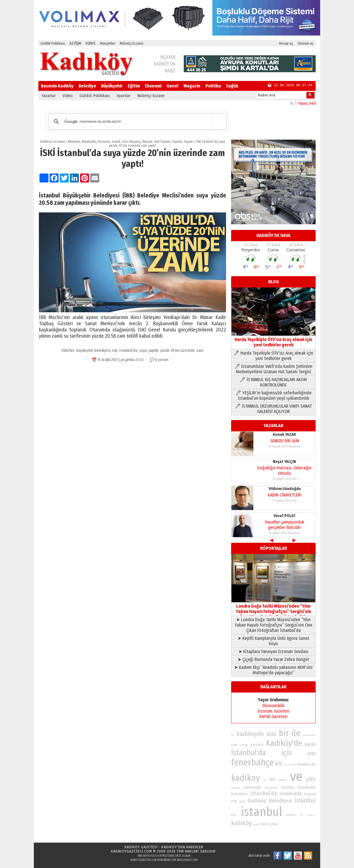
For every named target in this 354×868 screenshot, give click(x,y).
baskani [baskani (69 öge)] (235, 788)
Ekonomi (153, 86)
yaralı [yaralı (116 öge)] (310, 744)
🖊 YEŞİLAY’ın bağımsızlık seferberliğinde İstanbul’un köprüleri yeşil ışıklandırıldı (274, 395)
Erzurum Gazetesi (274, 711)
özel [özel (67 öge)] (285, 765)
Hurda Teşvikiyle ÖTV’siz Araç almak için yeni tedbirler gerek (273, 339)
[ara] (136, 122)
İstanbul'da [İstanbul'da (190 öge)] (248, 753)
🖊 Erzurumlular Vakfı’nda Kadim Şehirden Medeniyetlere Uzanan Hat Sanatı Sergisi (273, 369)
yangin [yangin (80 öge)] (282, 780)
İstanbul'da (128, 351)
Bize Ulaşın (183, 856)
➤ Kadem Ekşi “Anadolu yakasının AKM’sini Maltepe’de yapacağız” (273, 670)
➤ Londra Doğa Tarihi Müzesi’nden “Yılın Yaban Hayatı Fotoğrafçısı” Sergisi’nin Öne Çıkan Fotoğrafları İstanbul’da (274, 625)
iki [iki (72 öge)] (264, 780)
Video (68, 96)
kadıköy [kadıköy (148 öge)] (241, 823)
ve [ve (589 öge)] (296, 776)
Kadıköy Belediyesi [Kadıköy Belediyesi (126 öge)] (270, 801)
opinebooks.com (167, 860)
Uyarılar (124, 96)
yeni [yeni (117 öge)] (311, 753)
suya (143, 351)
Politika (213, 86)
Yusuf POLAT (285, 516)
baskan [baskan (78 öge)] (291, 815)
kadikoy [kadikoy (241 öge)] (245, 778)
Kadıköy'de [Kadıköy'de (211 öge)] (284, 743)
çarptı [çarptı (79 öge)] (244, 745)
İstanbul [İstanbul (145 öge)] (305, 800)
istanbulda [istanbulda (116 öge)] (291, 794)
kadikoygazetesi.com (131, 851)
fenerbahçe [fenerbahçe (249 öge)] (252, 763)
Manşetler (108, 43)
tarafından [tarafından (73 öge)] (309, 735)
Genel (172, 86)
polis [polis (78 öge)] (242, 802)
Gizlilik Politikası (53, 43)
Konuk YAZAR (284, 435)
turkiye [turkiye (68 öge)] (292, 765)
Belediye (87, 86)
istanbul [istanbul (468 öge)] (261, 812)
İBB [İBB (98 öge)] (272, 779)
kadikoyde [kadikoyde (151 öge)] (250, 734)
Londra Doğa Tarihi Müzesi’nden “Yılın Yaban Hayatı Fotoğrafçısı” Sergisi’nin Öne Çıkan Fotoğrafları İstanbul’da (273, 609)
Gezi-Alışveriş (131, 142)
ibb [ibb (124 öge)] (278, 764)
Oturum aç (306, 43)
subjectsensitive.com (143, 860)
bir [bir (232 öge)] (284, 733)
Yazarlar (49, 96)
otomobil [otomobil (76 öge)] (271, 788)
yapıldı (153, 351)
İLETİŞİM (75, 43)
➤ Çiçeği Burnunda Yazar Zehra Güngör (273, 659)
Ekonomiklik (273, 706)
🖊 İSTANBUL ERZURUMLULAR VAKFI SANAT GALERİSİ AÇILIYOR (273, 409)
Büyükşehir (112, 86)
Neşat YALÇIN (284, 462)
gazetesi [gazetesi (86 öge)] (257, 745)
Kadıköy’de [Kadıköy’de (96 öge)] (306, 764)
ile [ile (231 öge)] (296, 733)
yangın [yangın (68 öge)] (256, 824)
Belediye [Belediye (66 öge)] (311, 815)
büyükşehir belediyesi (93, 351)
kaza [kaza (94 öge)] (265, 824)
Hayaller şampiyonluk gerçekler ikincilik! (285, 525)
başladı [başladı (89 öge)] (310, 794)
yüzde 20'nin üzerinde (177, 351)
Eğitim (134, 86)
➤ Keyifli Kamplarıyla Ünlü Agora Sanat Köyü (273, 641)
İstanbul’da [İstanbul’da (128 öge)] (264, 793)
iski (115, 351)
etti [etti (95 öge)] (234, 801)
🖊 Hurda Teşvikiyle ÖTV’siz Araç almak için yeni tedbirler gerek (273, 356)
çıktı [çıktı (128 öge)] (311, 779)
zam (200, 351)
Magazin (192, 86)
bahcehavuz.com (187, 860)
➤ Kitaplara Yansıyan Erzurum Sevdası (273, 651)
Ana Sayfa (143, 856)
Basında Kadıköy (57, 86)
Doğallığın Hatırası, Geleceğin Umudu (284, 471)
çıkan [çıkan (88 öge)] (274, 824)
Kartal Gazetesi (273, 716)
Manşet (147, 142)
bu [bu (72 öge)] (233, 735)
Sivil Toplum (162, 142)
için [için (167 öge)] (287, 753)
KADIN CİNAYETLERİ (285, 495)
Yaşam (188, 142)
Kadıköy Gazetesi (53, 142)
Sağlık (232, 86)
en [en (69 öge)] (301, 815)
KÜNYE (91, 43)
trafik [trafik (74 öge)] (234, 745)
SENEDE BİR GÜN (285, 441)
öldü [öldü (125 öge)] (271, 734)
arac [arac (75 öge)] (234, 815)
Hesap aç (286, 43)
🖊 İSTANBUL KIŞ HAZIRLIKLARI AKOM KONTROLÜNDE (273, 382)
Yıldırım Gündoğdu (285, 489)
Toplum (177, 142)
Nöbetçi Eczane (132, 43)
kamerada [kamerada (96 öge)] (252, 787)
